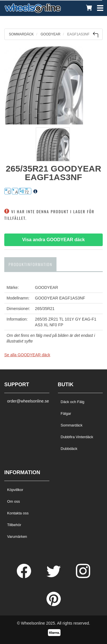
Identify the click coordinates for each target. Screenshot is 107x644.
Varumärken (17, 537)
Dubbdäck (69, 449)
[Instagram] (83, 577)
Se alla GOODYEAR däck (27, 355)
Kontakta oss (18, 513)
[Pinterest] (54, 605)
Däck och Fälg (73, 402)
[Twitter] (54, 577)
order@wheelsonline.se (27, 401)
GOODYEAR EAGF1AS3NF (60, 298)
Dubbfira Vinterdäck (77, 437)
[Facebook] (25, 577)
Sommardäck (72, 425)
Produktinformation (30, 264)
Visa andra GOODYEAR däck (53, 240)
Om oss (14, 501)
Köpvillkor (15, 490)
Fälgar (66, 413)
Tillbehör (14, 525)
